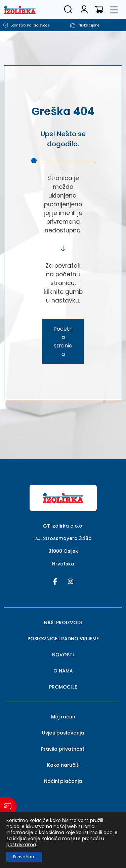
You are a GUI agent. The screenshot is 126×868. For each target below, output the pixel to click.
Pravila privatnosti (63, 749)
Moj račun (63, 717)
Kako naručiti (63, 765)
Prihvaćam (24, 857)
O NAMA (63, 671)
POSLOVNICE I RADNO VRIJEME (63, 639)
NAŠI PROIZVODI (63, 622)
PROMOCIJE (63, 687)
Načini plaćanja (63, 781)
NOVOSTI (63, 655)
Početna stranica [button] (63, 341)
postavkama (21, 845)
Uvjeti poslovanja (63, 733)
